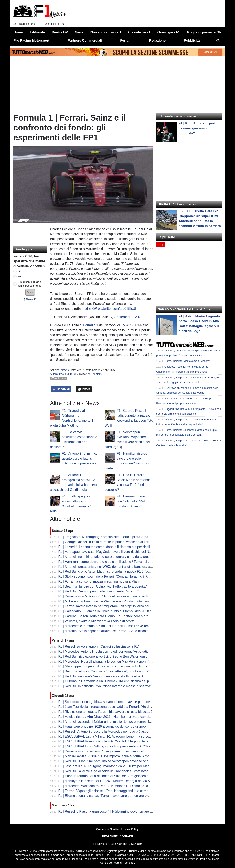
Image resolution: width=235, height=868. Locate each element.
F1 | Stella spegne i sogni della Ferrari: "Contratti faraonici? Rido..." (107, 577)
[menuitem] (218, 41)
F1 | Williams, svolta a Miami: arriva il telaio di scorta (96, 621)
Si (19, 271)
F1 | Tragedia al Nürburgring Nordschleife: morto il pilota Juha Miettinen (110, 537)
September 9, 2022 (128, 317)
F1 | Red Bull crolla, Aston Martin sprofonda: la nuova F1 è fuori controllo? (112, 572)
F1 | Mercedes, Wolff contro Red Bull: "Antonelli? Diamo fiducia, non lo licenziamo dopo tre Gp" (128, 786)
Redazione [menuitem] (157, 40)
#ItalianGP (89, 309)
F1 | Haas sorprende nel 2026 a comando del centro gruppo (102, 727)
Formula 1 (91, 325)
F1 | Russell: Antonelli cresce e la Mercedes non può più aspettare (107, 731)
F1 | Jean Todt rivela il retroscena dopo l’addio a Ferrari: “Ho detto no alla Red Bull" (119, 707)
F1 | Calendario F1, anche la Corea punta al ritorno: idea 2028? (105, 611)
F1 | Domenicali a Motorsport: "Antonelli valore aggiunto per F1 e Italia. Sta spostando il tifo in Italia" (131, 596)
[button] (30, 292)
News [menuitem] (79, 32)
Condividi (61, 389)
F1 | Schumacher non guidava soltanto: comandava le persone (104, 702)
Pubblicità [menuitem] (192, 40)
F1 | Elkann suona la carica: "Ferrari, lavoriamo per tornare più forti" (108, 796)
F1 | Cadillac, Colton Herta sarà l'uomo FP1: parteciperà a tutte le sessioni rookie (117, 616)
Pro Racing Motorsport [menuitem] (31, 40)
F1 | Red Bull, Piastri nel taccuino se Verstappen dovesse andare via (108, 761)
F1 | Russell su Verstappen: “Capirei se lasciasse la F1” (99, 647)
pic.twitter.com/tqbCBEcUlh (118, 309)
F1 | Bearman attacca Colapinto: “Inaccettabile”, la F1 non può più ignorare (113, 671)
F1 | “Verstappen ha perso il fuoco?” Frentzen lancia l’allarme (103, 666)
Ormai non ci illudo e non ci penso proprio (30, 284)
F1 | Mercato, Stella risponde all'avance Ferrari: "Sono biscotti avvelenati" (112, 631)
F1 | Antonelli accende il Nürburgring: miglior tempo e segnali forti (106, 722)
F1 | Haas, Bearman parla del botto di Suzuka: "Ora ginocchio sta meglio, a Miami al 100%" (125, 776)
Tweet (84, 389)
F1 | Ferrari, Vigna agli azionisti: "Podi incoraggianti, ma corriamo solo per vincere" (118, 791)
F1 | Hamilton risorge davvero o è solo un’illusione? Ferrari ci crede (107, 562)
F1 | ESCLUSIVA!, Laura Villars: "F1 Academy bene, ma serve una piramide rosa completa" (125, 736)
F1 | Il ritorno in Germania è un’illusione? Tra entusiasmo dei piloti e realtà (112, 681)
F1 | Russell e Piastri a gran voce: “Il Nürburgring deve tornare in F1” (108, 811)
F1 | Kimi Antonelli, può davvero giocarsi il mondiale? (197, 128)
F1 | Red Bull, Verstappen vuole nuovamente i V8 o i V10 (100, 591)
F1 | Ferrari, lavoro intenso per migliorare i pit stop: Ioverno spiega (106, 606)
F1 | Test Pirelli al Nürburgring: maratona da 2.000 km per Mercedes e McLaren (116, 766)
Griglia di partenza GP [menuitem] (204, 32)
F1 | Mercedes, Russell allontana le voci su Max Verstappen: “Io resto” (110, 661)
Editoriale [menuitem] (37, 32)
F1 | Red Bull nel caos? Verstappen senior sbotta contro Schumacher (109, 676)
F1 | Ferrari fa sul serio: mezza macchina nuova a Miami (99, 581)
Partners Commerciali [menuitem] (85, 40)
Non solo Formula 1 (173, 309)
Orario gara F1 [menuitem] (169, 32)
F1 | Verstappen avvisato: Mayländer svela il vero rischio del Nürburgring (111, 552)
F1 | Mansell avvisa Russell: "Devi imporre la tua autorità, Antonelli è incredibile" (117, 756)
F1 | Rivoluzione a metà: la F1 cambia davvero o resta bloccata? (105, 712)
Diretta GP (166, 204)
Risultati (30, 299)
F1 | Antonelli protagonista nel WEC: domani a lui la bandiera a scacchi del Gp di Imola (122, 567)
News (64, 370)
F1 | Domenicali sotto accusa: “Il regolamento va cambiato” (101, 751)
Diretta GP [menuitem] (60, 32)
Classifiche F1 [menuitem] (139, 32)
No (19, 276)
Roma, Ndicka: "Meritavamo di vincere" (187, 361)
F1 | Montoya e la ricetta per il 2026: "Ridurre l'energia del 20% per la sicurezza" (117, 781)
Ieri (169, 245)
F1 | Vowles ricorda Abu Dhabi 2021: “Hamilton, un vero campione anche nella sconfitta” (123, 717)
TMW (125, 325)
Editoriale (165, 116)
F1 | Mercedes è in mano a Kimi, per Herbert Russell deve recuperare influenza (116, 626)
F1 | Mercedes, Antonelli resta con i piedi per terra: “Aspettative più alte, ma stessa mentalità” (126, 652)
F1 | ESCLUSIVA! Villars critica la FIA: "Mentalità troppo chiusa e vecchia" (112, 741)
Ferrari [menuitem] (125, 40)
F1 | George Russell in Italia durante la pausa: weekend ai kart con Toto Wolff (115, 542)
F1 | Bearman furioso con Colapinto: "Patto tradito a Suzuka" (132, 501)
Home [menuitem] (18, 32)
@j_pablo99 (95, 374)
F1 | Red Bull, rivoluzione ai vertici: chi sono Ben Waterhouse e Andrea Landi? (115, 656)
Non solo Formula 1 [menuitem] (106, 32)
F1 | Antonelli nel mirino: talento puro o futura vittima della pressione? (79, 458)
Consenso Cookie (107, 829)
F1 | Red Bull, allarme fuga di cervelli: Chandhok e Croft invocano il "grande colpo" (118, 771)
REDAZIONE (110, 836)
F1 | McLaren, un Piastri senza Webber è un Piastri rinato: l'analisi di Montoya (115, 601)
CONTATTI (126, 836)
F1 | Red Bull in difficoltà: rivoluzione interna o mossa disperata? (105, 686)
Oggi (161, 245)
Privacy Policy (130, 829)
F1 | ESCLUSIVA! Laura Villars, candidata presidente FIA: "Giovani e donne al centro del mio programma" (136, 746)
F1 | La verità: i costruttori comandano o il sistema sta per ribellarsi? (108, 547)
